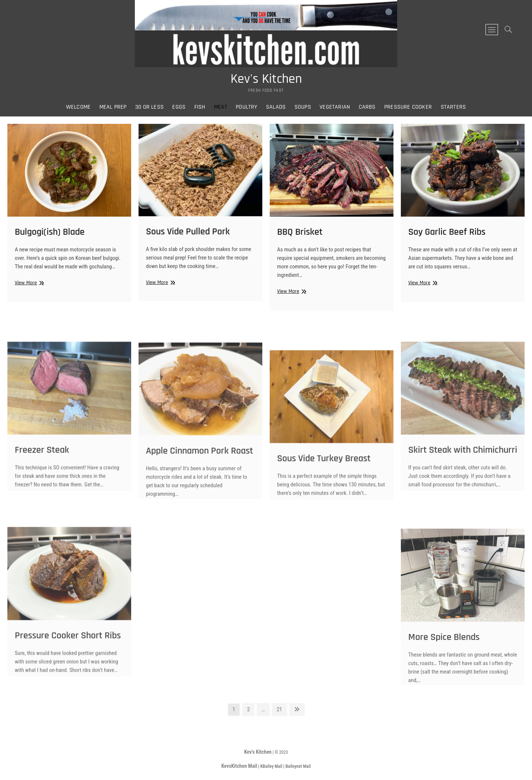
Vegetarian (335, 107)
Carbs (367, 107)
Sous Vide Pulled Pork (188, 233)
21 (282, 709)
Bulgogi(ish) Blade (50, 234)
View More (28, 285)
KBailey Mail (271, 766)
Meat (221, 107)
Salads (276, 107)
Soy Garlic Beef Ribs (447, 234)
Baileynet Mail (298, 766)
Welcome (78, 107)
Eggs (179, 107)
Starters (453, 107)
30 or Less (149, 107)
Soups (303, 107)
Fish (200, 107)
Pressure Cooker (408, 107)
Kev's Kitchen (266, 79)
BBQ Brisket (300, 234)
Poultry (246, 107)
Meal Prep (113, 107)
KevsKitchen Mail (239, 766)
